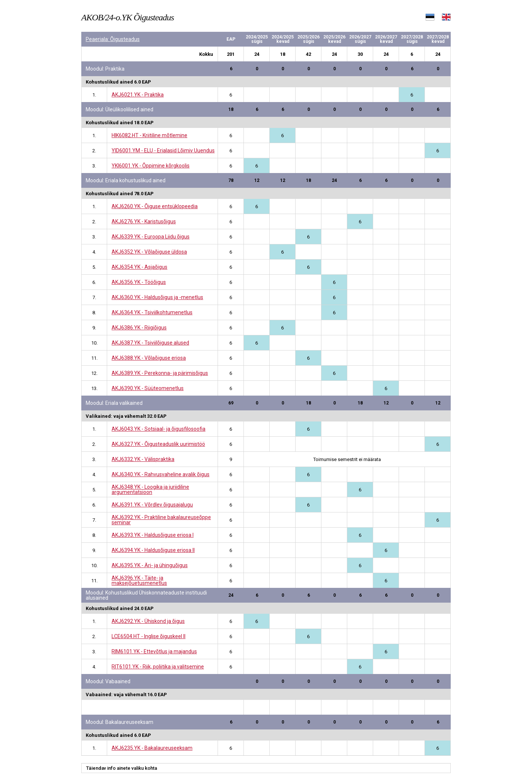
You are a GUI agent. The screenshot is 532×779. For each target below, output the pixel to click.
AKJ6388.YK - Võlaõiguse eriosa (149, 358)
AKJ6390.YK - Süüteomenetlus (148, 388)
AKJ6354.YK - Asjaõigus (139, 267)
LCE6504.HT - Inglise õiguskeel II (149, 636)
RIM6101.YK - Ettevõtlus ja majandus (154, 651)
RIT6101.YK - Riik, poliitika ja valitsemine (158, 667)
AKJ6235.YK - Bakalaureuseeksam (152, 748)
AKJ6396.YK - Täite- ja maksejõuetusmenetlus (139, 580)
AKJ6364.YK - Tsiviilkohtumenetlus (152, 312)
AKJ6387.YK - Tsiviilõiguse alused (150, 343)
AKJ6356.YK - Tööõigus (139, 282)
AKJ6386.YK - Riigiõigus (139, 328)
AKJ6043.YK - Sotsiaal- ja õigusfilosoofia (158, 429)
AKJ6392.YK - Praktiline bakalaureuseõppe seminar (161, 520)
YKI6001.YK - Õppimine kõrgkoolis (151, 166)
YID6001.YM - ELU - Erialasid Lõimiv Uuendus (163, 150)
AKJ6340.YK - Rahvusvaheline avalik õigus (161, 474)
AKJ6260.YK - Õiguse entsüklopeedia (155, 206)
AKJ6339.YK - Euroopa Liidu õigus (151, 237)
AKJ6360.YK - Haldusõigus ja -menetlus (157, 297)
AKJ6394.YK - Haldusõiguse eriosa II (153, 550)
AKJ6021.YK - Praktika (138, 95)
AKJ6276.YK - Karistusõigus (144, 221)
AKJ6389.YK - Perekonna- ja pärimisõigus (160, 373)
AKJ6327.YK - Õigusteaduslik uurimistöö (158, 444)
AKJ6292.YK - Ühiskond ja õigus (148, 621)
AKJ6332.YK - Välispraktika (143, 459)
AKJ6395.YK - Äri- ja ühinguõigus (150, 565)
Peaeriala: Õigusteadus (113, 39)
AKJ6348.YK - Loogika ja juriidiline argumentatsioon (150, 490)
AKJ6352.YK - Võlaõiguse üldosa (149, 252)
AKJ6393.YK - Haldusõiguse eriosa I (153, 535)
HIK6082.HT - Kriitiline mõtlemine (149, 135)
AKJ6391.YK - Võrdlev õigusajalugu (152, 505)
